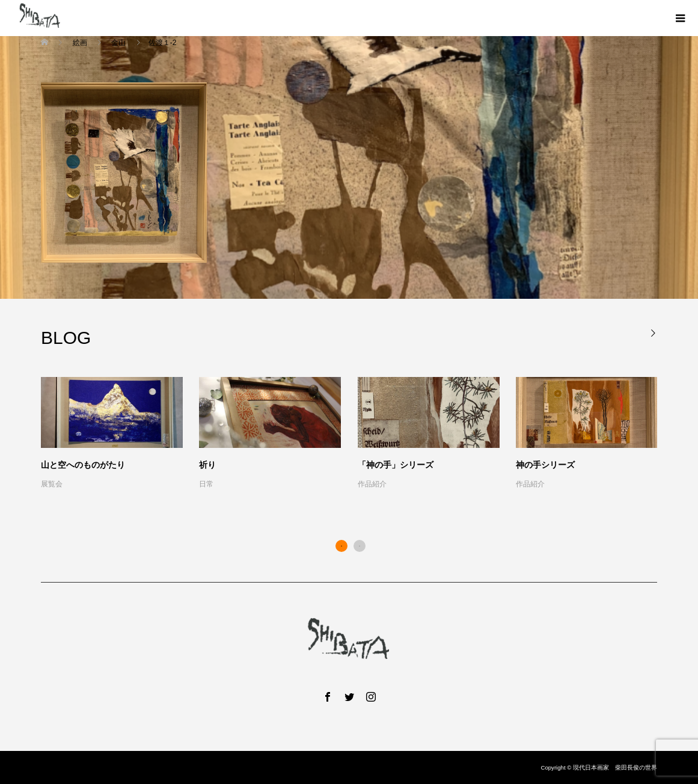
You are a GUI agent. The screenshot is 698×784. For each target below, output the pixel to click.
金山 (119, 43)
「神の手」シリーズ (396, 465)
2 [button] (360, 546)
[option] (357, 434)
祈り (207, 465)
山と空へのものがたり (83, 465)
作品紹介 (372, 484)
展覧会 (52, 484)
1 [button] (341, 546)
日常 (206, 484)
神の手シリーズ (545, 465)
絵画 (80, 43)
